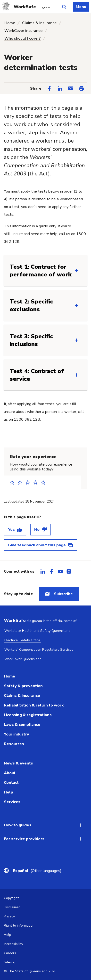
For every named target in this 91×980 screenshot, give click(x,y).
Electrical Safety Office (22, 640)
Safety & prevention (23, 686)
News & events (18, 763)
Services (12, 802)
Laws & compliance (22, 725)
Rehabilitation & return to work (34, 705)
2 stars (21, 482)
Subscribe (63, 594)
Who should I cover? (22, 38)
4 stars (37, 482)
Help (8, 792)
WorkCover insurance (23, 31)
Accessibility (13, 944)
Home (10, 23)
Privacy (9, 916)
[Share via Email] (71, 88)
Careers (10, 953)
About (10, 773)
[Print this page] (81, 88)
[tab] (43, 571)
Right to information (19, 926)
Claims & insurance (39, 23)
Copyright (11, 898)
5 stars (45, 482)
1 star (14, 482)
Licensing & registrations (28, 715)
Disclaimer (12, 907)
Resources (14, 744)
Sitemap (10, 962)
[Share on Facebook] (49, 88)
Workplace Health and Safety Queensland (37, 631)
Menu (81, 7)
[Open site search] (64, 7)
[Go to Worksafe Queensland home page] (28, 7)
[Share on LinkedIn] (60, 88)
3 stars (29, 482)
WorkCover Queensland (23, 659)
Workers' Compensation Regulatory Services (39, 650)
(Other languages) (37, 871)
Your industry (17, 734)
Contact (11, 783)
